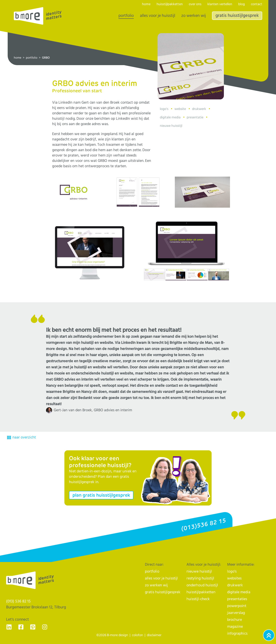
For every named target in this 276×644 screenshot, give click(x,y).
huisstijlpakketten (170, 4)
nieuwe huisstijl (199, 571)
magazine (235, 627)
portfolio (32, 58)
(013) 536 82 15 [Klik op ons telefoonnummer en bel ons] (18, 601)
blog (242, 4)
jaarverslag (236, 613)
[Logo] (38, 16)
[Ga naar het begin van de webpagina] (269, 635)
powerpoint (237, 606)
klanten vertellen (220, 4)
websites (234, 578)
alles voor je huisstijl (158, 16)
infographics (237, 634)
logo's (232, 571)
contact (257, 4)
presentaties (237, 599)
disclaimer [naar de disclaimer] (154, 635)
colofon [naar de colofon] (137, 635)
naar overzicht (21, 438)
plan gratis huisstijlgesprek (101, 495)
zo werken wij (194, 16)
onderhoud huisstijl (202, 585)
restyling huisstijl (200, 578)
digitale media (239, 592)
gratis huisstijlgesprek (237, 16)
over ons (195, 4)
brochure (235, 620)
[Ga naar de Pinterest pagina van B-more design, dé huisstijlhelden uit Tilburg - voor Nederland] (33, 627)
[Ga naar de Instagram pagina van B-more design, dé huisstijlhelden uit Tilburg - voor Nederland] (45, 627)
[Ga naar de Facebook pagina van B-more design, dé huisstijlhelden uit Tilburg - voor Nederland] (21, 627)
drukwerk (235, 585)
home (18, 58)
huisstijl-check (198, 599)
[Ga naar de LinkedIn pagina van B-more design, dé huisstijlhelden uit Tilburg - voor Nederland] (9, 627)
